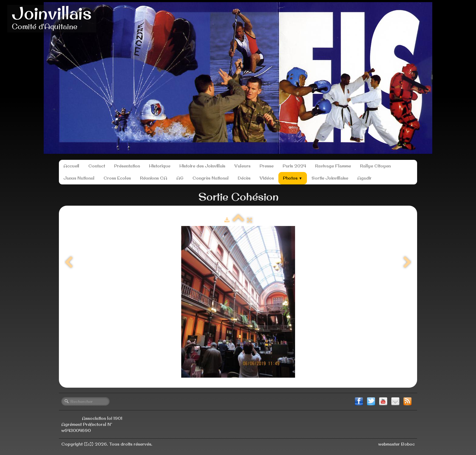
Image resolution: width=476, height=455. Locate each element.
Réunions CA (154, 178)
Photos (293, 178)
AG (180, 178)
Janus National (79, 178)
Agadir (364, 178)
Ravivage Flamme (333, 166)
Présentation (127, 166)
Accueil (71, 166)
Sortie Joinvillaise (330, 178)
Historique (160, 166)
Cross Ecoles (117, 178)
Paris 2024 (294, 166)
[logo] (52, 19)
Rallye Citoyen (375, 166)
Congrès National (211, 178)
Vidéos (267, 178)
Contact (97, 166)
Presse (267, 166)
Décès (244, 178)
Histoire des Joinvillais (202, 166)
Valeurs (242, 166)
